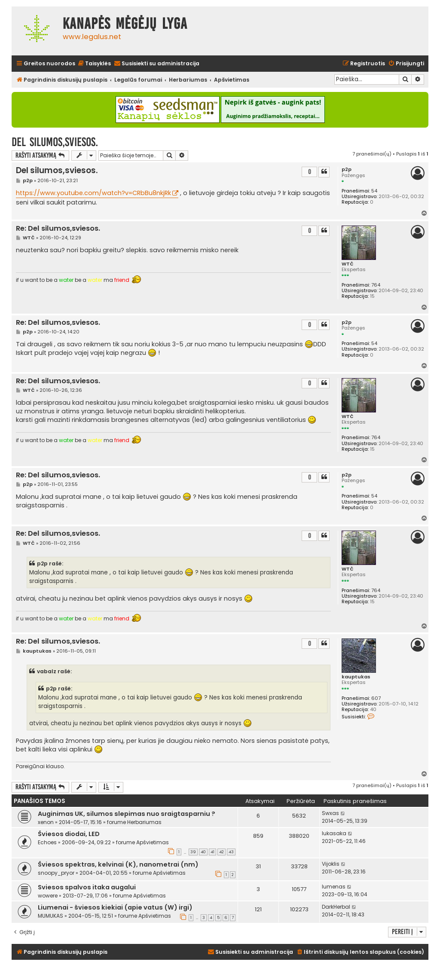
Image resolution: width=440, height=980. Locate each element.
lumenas (334, 887)
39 (193, 852)
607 (376, 698)
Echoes (47, 842)
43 (231, 852)
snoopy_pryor (56, 873)
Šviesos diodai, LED (69, 834)
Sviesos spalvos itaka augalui (87, 887)
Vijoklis (331, 864)
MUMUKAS (50, 916)
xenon (46, 822)
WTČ (348, 264)
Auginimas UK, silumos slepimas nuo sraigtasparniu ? (127, 814)
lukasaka (334, 833)
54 (374, 191)
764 (376, 285)
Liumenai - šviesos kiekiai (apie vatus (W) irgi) (115, 907)
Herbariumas (144, 822)
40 (203, 852)
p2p (347, 169)
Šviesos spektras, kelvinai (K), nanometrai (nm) (118, 864)
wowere (48, 896)
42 (222, 852)
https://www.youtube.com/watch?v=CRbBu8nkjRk (93, 193)
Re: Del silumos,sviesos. (58, 229)
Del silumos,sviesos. (55, 142)
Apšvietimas (153, 842)
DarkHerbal (336, 907)
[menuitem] (94, 64)
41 (212, 852)
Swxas (330, 813)
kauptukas (356, 677)
